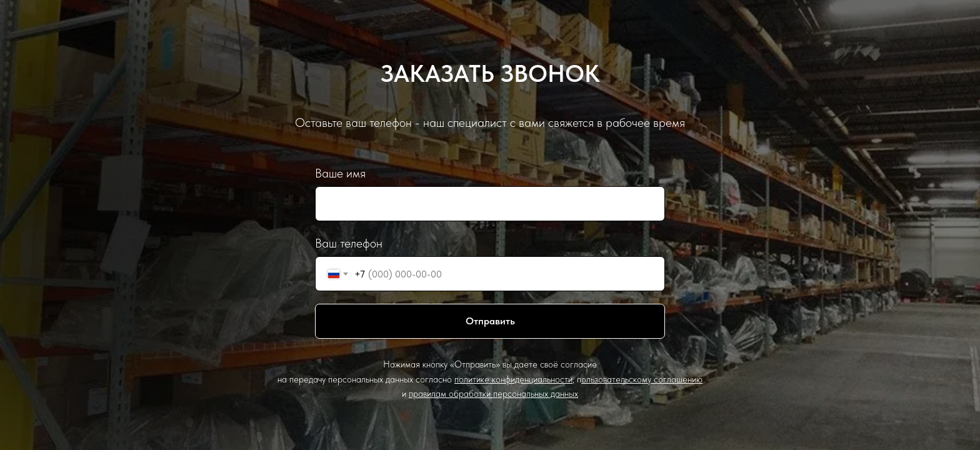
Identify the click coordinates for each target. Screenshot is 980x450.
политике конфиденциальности (513, 379)
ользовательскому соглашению (642, 379)
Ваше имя (340, 173)
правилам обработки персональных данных (493, 394)
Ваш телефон (349, 243)
